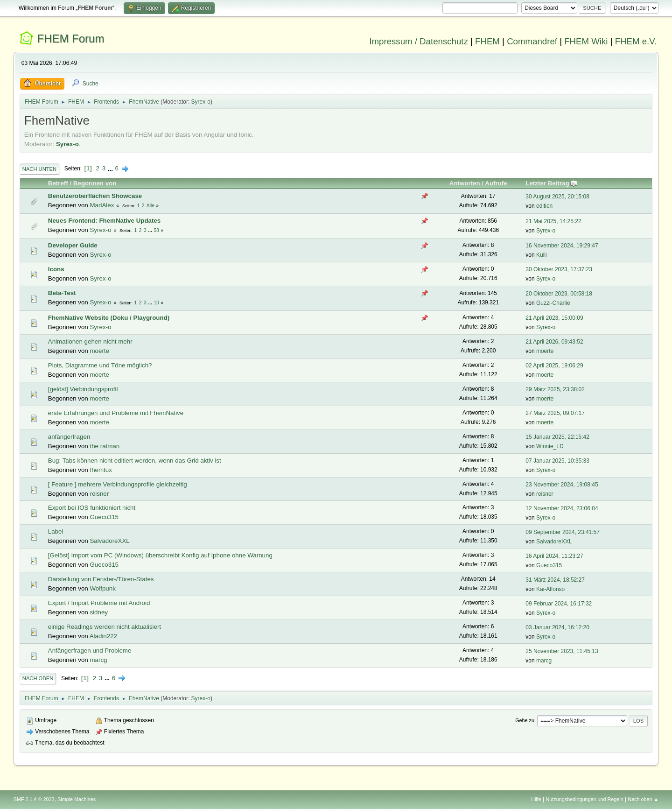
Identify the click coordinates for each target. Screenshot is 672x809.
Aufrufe (496, 183)
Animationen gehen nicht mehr (90, 341)
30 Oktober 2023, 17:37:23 (559, 269)
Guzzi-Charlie (553, 303)
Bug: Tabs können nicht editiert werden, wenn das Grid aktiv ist (135, 461)
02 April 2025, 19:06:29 (554, 366)
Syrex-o (201, 102)
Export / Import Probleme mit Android (99, 603)
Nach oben (38, 678)
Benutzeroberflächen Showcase (95, 196)
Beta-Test (62, 293)
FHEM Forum (70, 39)
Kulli (542, 255)
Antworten (465, 183)
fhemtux (101, 470)
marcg (98, 660)
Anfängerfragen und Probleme (90, 651)
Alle (150, 206)
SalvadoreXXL (109, 541)
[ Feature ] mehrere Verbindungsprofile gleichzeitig (118, 484)
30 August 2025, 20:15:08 (557, 197)
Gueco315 (104, 517)
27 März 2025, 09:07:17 (555, 413)
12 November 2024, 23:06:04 (562, 508)
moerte (99, 351)
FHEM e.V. (636, 41)
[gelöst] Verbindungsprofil (83, 389)
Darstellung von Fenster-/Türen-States (101, 579)
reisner (99, 494)
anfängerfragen (69, 437)
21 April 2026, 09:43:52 (554, 342)
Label (56, 531)
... (111, 168)
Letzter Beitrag (551, 183)
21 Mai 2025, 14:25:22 (553, 221)
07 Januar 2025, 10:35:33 (557, 461)
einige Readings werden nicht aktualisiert (105, 627)
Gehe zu (525, 720)
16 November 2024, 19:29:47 (562, 246)
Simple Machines (77, 799)
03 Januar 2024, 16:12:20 (557, 627)
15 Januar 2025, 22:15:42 (557, 437)
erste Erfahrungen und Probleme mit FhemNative (116, 413)
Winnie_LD (550, 446)
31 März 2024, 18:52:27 (555, 580)
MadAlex (102, 205)
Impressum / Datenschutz (419, 41)
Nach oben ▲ (643, 799)
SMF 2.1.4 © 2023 (34, 799)
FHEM (487, 41)
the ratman (105, 446)
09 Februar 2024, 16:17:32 (559, 604)
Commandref (532, 41)
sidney (99, 612)
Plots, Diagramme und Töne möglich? (100, 365)
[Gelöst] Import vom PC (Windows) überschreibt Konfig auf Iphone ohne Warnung (160, 555)
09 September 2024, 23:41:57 (563, 532)
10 (157, 303)
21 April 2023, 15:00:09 (554, 318)
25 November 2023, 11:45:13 (562, 651)
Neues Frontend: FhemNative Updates (104, 221)
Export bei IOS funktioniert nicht (92, 508)
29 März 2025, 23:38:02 (555, 389)
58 (157, 230)
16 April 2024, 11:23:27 (554, 556)
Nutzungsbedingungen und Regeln (585, 799)
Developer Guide (73, 245)
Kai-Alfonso (550, 589)
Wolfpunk (102, 588)
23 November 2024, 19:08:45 (562, 485)
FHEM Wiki (586, 41)
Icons (56, 269)
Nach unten (39, 169)
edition (544, 206)
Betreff (58, 183)
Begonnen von (95, 183)
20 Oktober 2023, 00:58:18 (559, 294)
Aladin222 (103, 636)
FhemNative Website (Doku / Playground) (109, 318)
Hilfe (536, 799)
